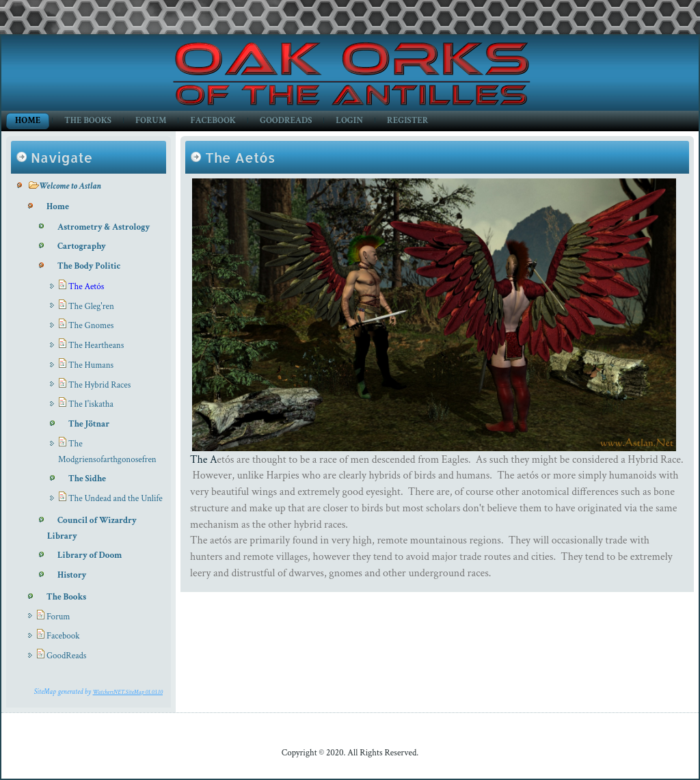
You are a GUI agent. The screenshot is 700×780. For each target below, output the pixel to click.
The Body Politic (89, 266)
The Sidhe (87, 479)
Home (28, 121)
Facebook (213, 121)
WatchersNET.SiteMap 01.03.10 (128, 692)
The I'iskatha (91, 404)
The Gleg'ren (91, 307)
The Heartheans (96, 346)
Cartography (82, 246)
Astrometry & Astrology (104, 227)
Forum (151, 121)
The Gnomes (91, 326)
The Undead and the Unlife (116, 499)
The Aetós (86, 287)
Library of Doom (90, 555)
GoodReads (286, 121)
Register (407, 121)
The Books (88, 121)
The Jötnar (89, 424)
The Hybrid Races (99, 385)
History (72, 575)
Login (349, 121)
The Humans (91, 365)
